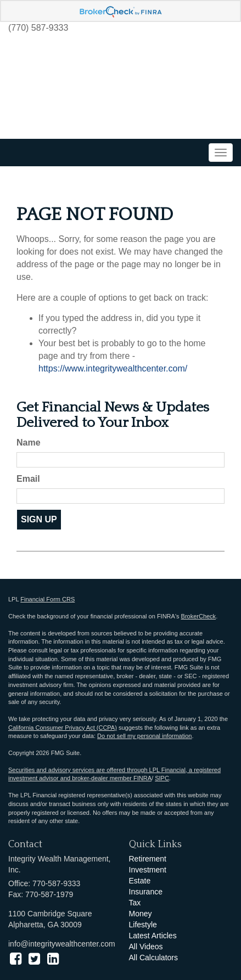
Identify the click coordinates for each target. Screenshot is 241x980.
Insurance (146, 892)
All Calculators (153, 958)
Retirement (148, 859)
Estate (140, 881)
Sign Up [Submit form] (39, 519)
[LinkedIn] (53, 959)
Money (141, 914)
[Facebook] (16, 959)
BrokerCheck (199, 616)
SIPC (162, 778)
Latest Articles (153, 936)
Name (29, 443)
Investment (148, 870)
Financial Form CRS (47, 599)
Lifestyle (143, 925)
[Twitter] (34, 959)
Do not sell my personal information (144, 736)
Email (28, 479)
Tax (135, 903)
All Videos (146, 947)
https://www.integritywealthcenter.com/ (113, 368)
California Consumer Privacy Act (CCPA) (63, 728)
